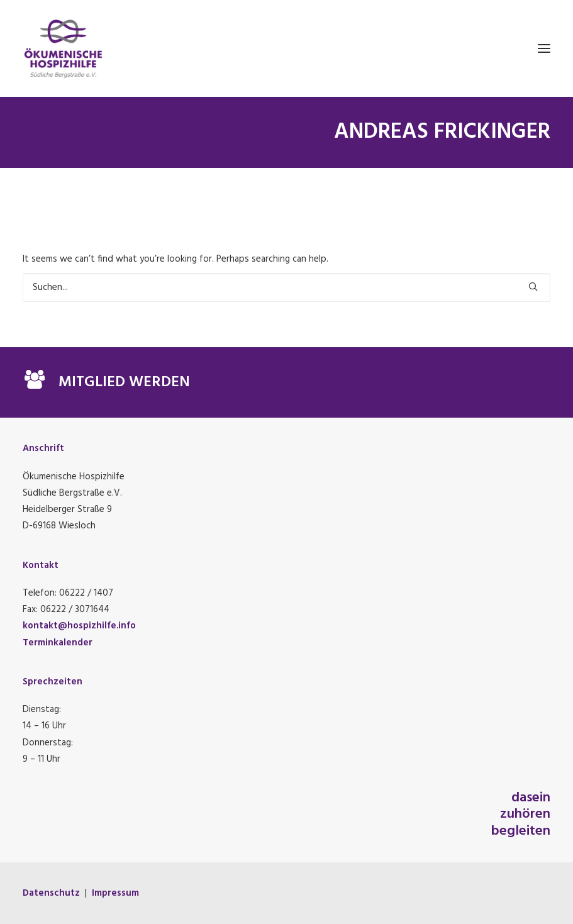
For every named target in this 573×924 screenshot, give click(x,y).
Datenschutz (51, 893)
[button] (544, 48)
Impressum (115, 893)
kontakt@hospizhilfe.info (79, 626)
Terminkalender (58, 643)
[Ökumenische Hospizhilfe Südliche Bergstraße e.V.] (286, 48)
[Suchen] (286, 287)
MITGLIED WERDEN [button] (124, 382)
